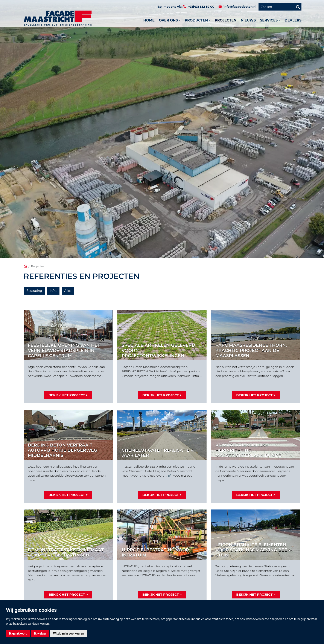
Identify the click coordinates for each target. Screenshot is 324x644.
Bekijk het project (67, 395)
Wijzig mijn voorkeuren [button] (68, 633)
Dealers (293, 20)
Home (149, 20)
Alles (68, 291)
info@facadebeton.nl (240, 7)
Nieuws (248, 20)
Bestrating (34, 291)
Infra (53, 291)
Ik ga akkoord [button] (18, 633)
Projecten (226, 20)
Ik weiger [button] (40, 633)
